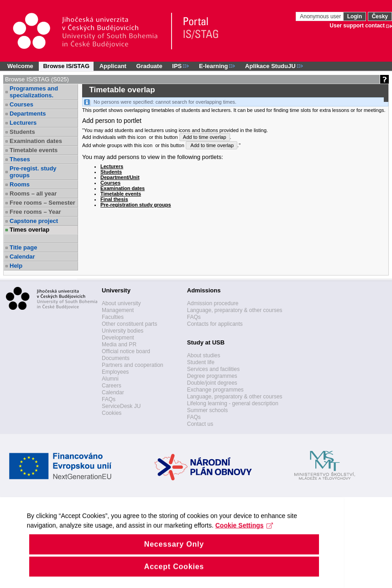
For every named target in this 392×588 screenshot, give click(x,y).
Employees (115, 372)
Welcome (20, 66)
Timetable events (34, 150)
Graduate (149, 66)
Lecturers (23, 123)
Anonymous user (321, 16)
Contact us (200, 424)
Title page (23, 247)
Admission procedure (213, 303)
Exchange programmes (215, 390)
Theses (20, 159)
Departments (28, 114)
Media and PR (119, 344)
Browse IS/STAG (66, 66)
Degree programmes (212, 376)
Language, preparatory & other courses (235, 310)
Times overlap (29, 230)
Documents (116, 358)
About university (121, 303)
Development (118, 338)
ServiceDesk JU (121, 406)
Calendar (22, 257)
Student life (201, 362)
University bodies (123, 331)
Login (355, 16)
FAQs (109, 399)
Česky (380, 16)
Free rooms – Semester (42, 203)
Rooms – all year (33, 193)
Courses (21, 104)
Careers (112, 386)
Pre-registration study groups (136, 205)
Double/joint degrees (212, 383)
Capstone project (34, 221)
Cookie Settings (188, 552)
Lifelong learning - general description (233, 403)
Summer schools (207, 410)
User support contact (357, 26)
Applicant (113, 66)
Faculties (113, 317)
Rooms (20, 184)
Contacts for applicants (215, 324)
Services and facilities (213, 369)
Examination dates (36, 141)
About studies (204, 355)
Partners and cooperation (133, 365)
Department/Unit (120, 177)
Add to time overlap (205, 137)
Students (22, 132)
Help (16, 266)
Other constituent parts (129, 324)
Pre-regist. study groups (33, 172)
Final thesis (114, 199)
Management (118, 310)
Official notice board (126, 351)
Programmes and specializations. (34, 92)
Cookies (112, 413)
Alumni (110, 379)
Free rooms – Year (35, 212)
